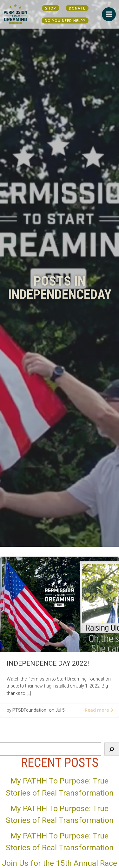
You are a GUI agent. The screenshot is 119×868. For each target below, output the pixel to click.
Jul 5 (60, 710)
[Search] (112, 749)
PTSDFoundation (29, 710)
